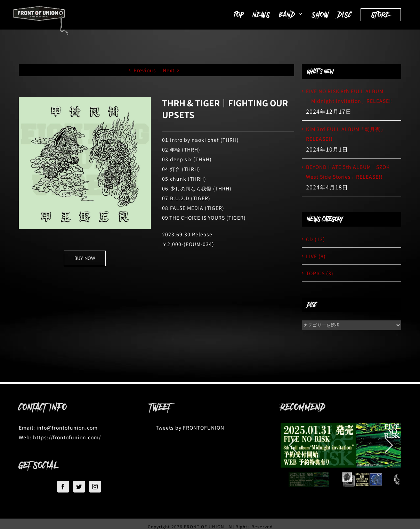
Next (169, 70)
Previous (145, 70)
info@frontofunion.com (67, 428)
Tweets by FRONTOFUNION (190, 428)
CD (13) (316, 239)
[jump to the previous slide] (293, 445)
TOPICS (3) (320, 273)
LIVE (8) (316, 256)
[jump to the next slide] (389, 445)
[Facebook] (63, 487)
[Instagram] (95, 487)
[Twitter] (79, 487)
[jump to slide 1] (309, 479)
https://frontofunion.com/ (67, 437)
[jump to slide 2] (362, 479)
